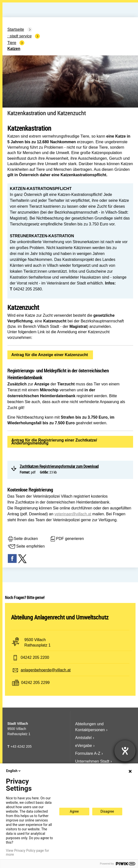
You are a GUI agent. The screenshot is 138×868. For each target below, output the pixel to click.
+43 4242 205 (21, 746)
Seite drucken (23, 539)
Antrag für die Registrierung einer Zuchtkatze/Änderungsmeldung (54, 442)
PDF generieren (67, 539)
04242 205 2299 (35, 683)
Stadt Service (21, 36)
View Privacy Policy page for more (27, 852)
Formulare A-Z (88, 753)
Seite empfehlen (26, 547)
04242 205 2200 (35, 657)
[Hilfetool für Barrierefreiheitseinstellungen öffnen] (125, 751)
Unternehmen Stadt (92, 761)
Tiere (12, 43)
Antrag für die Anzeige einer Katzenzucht (50, 355)
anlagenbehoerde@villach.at (46, 670)
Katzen (14, 49)
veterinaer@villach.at (73, 514)
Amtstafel (84, 738)
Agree (74, 811)
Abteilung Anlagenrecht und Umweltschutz (60, 617)
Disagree (107, 811)
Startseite (16, 29)
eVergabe (84, 746)
